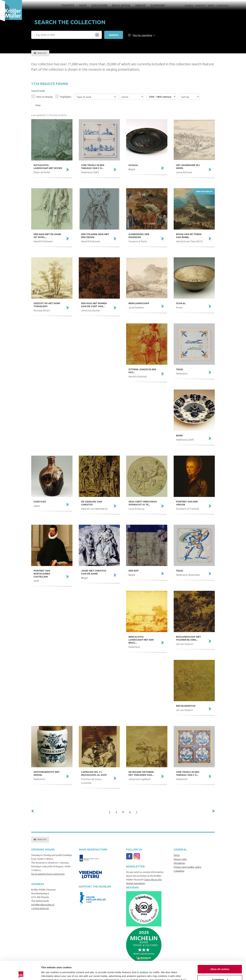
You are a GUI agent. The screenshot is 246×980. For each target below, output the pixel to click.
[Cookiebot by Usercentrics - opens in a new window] (20, 974)
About (140, 5)
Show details (48, 974)
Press (211, 5)
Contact (200, 5)
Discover (99, 5)
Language (222, 5)
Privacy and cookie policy (187, 867)
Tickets (68, 5)
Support (158, 5)
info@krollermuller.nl (43, 905)
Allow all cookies (220, 951)
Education (121, 5)
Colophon (179, 871)
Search (189, 5)
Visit (83, 5)
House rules (180, 859)
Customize (220, 961)
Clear (38, 105)
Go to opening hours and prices (48, 874)
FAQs (177, 855)
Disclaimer (179, 863)
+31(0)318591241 (40, 908)
